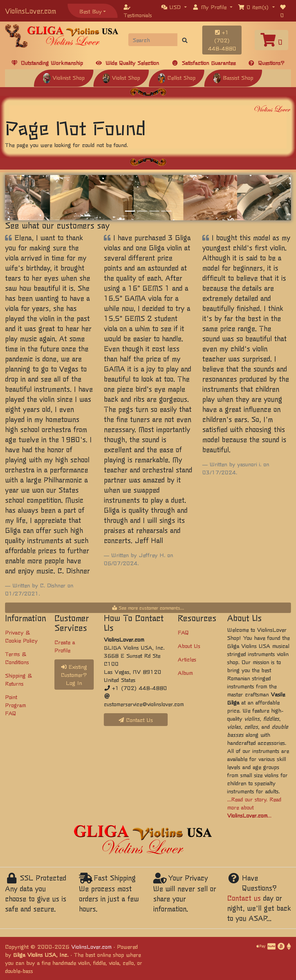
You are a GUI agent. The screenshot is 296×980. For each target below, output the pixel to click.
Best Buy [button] (91, 11)
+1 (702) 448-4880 (222, 40)
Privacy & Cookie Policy (21, 636)
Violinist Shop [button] (64, 77)
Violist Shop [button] (121, 77)
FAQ (183, 632)
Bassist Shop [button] (233, 77)
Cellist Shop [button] (177, 77)
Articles (187, 659)
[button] (174, 7)
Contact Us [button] (136, 720)
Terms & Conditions (17, 658)
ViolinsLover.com (31, 11)
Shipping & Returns (18, 679)
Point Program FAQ (15, 705)
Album (185, 673)
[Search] (153, 40)
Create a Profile (65, 646)
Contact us (244, 898)
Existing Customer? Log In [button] (74, 675)
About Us (189, 646)
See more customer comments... (148, 608)
